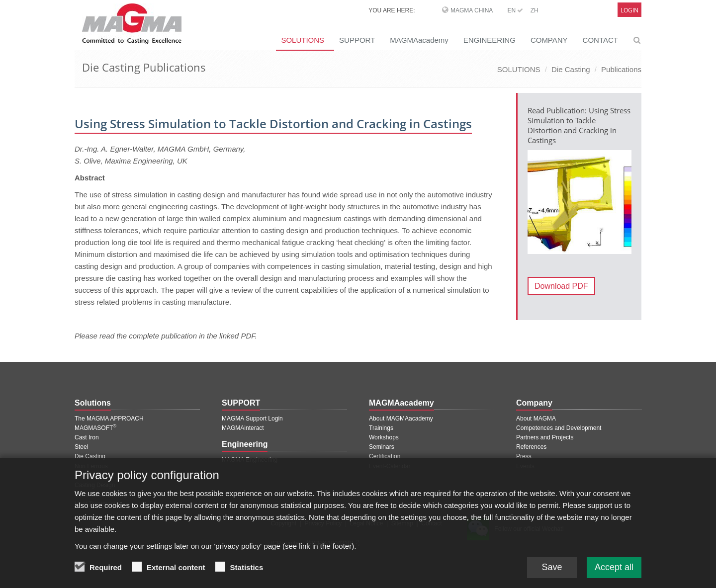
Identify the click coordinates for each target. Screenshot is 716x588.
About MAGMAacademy (401, 419)
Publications (621, 69)
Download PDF (561, 286)
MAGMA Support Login (252, 419)
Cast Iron (87, 437)
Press (524, 456)
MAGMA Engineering (250, 460)
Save (552, 577)
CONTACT (600, 40)
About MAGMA (536, 419)
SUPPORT (357, 40)
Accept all (614, 577)
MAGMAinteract (243, 428)
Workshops (384, 437)
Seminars (382, 447)
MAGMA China (472, 10)
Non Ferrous (91, 466)
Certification (385, 456)
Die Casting (571, 69)
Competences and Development (559, 428)
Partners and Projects (545, 437)
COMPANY (549, 40)
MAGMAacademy (419, 40)
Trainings (381, 428)
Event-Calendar (390, 466)
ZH (535, 10)
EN (515, 10)
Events (525, 466)
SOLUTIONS (303, 40)
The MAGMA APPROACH (109, 419)
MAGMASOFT (95, 428)
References (531, 447)
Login (629, 10)
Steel (81, 447)
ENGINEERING (490, 40)
